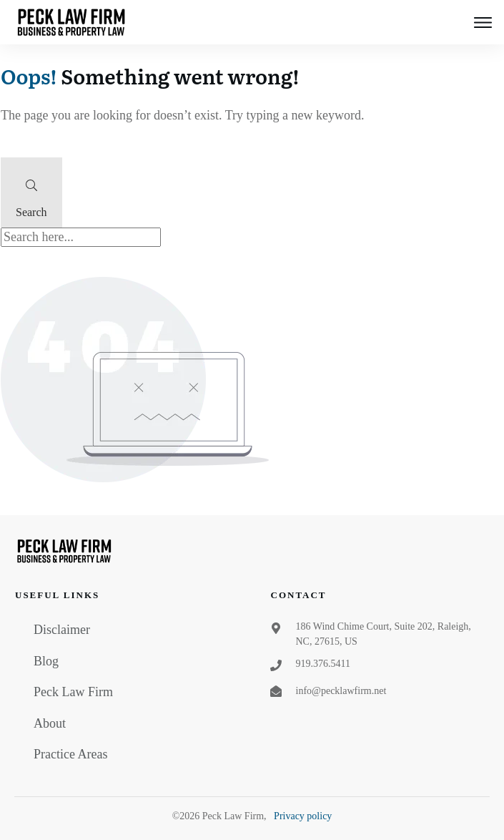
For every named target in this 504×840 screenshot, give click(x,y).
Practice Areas (70, 754)
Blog (46, 661)
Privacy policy (303, 816)
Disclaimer (62, 630)
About (50, 723)
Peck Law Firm (73, 692)
